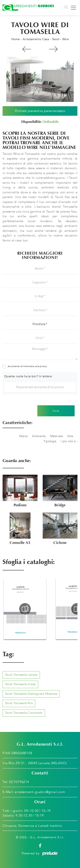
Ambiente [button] (39, 436)
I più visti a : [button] (69, 441)
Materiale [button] (57, 436)
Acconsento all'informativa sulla (27, 366)
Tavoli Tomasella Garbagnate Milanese (31, 694)
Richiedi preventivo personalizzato (40, 111)
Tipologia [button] (50, 441)
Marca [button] (23, 436)
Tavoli (56, 39)
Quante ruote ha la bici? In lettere (28, 376)
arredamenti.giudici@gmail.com (40, 792)
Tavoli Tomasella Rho (19, 703)
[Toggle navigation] (66, 8)
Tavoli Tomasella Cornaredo (24, 713)
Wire (65, 39)
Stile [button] (70, 436)
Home (15, 39)
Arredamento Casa (36, 39)
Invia (56, 411)
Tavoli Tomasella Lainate (21, 675)
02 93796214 (19, 782)
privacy (43, 366)
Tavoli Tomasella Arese (20, 684)
